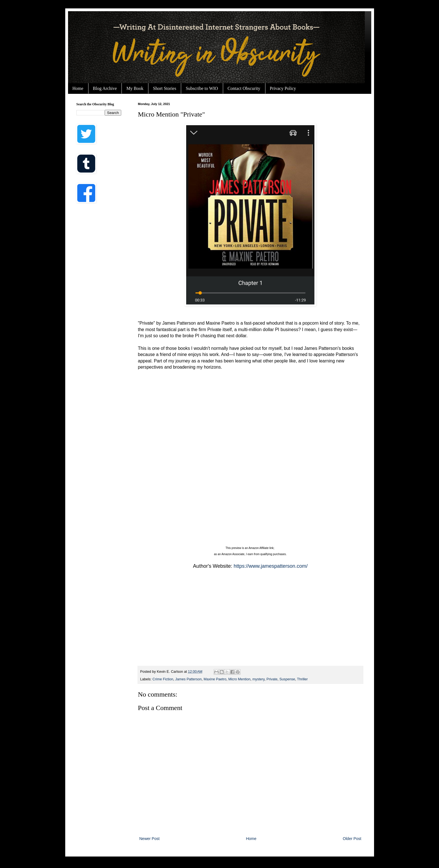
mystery (259, 679)
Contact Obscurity (244, 88)
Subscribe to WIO (202, 88)
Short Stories (164, 88)
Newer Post (150, 839)
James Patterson (189, 679)
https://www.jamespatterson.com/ (271, 566)
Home (78, 88)
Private (272, 679)
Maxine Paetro (215, 679)
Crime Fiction (163, 679)
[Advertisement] (250, 621)
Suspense (287, 679)
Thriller (302, 679)
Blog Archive (105, 88)
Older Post (352, 839)
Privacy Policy (283, 88)
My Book (135, 88)
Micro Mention (240, 679)
